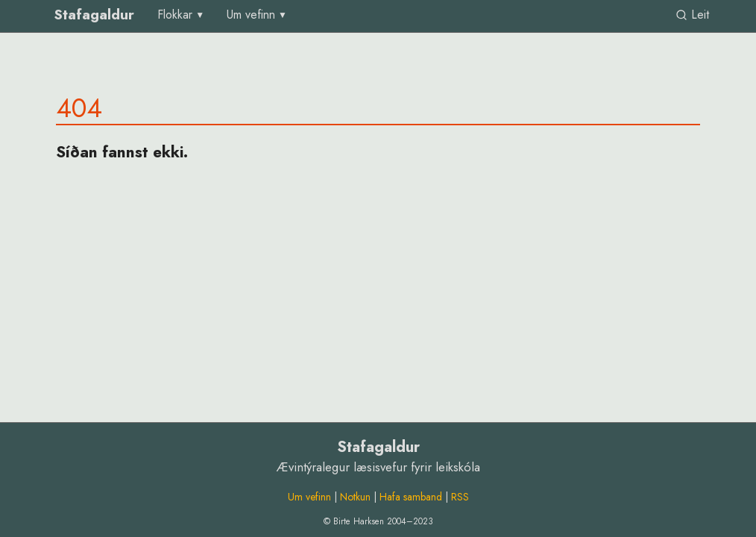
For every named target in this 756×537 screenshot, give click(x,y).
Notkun (355, 497)
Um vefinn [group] (251, 15)
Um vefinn (309, 497)
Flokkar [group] (175, 15)
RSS (460, 497)
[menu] (182, 15)
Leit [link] (692, 15)
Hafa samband (411, 497)
